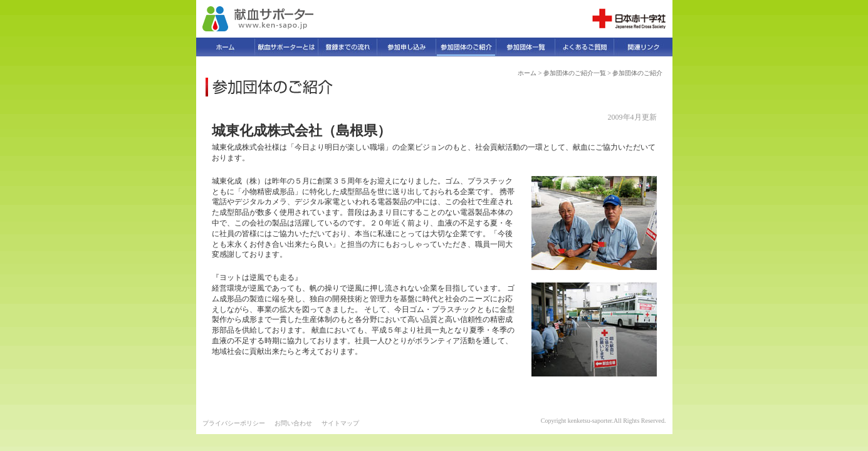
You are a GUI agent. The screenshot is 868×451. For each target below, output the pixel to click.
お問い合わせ (293, 423)
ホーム (527, 73)
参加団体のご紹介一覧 (575, 73)
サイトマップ (340, 423)
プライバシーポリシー (234, 423)
